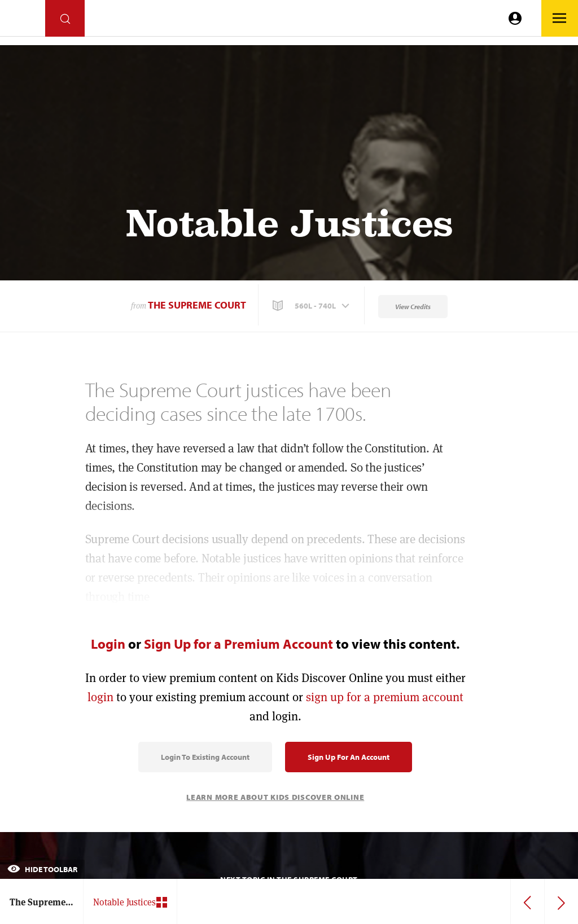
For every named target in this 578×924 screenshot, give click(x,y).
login (100, 697)
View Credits (413, 307)
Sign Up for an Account (349, 757)
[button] (312, 306)
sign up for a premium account (385, 697)
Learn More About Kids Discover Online (275, 797)
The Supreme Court (197, 305)
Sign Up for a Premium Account (238, 644)
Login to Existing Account (205, 757)
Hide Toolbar (42, 869)
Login (108, 644)
